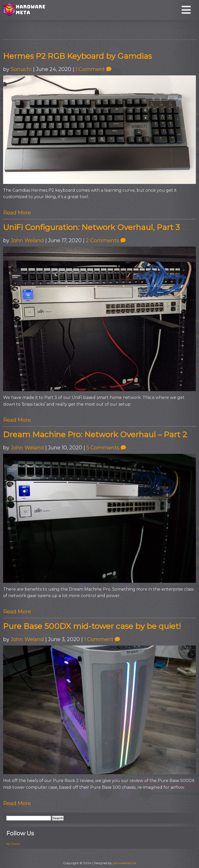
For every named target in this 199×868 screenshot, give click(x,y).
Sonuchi (21, 69)
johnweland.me (124, 863)
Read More (17, 213)
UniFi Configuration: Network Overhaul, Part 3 (91, 227)
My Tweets (13, 844)
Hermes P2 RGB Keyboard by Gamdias (77, 56)
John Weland (27, 240)
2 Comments (106, 240)
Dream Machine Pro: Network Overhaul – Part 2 (95, 435)
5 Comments (106, 448)
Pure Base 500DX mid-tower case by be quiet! (92, 626)
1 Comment (93, 69)
